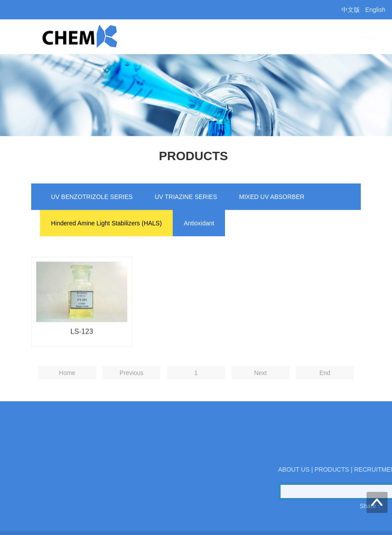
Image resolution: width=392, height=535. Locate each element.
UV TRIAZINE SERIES (186, 198)
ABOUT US (219, 37)
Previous (131, 385)
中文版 (351, 10)
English (375, 10)
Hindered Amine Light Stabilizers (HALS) (106, 224)
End (325, 385)
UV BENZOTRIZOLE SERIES (92, 198)
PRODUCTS (273, 37)
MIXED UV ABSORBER (272, 198)
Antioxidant (199, 224)
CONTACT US (331, 37)
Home (174, 37)
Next (260, 385)
